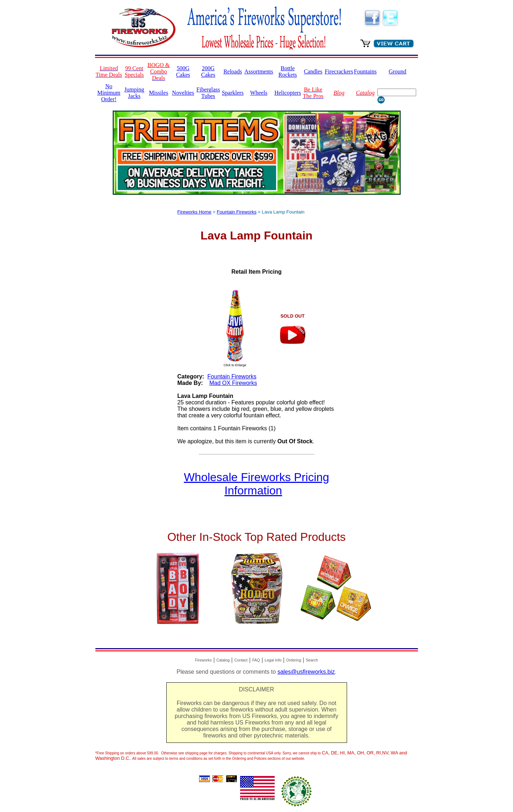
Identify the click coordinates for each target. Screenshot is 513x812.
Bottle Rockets (288, 71)
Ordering (294, 660)
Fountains (365, 71)
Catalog (223, 660)
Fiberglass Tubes (208, 93)
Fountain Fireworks (237, 212)
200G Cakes (208, 71)
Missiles (159, 93)
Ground (398, 71)
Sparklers (233, 93)
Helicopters (288, 93)
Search (312, 660)
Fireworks (203, 660)
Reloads (233, 71)
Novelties (183, 93)
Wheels (259, 93)
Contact (241, 660)
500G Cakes (183, 71)
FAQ (256, 660)
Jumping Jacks (134, 93)
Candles (313, 71)
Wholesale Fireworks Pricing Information (257, 484)
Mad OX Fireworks (233, 383)
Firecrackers (339, 71)
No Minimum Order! (109, 93)
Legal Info (273, 660)
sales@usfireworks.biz (306, 672)
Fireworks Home (195, 212)
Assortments (259, 71)
